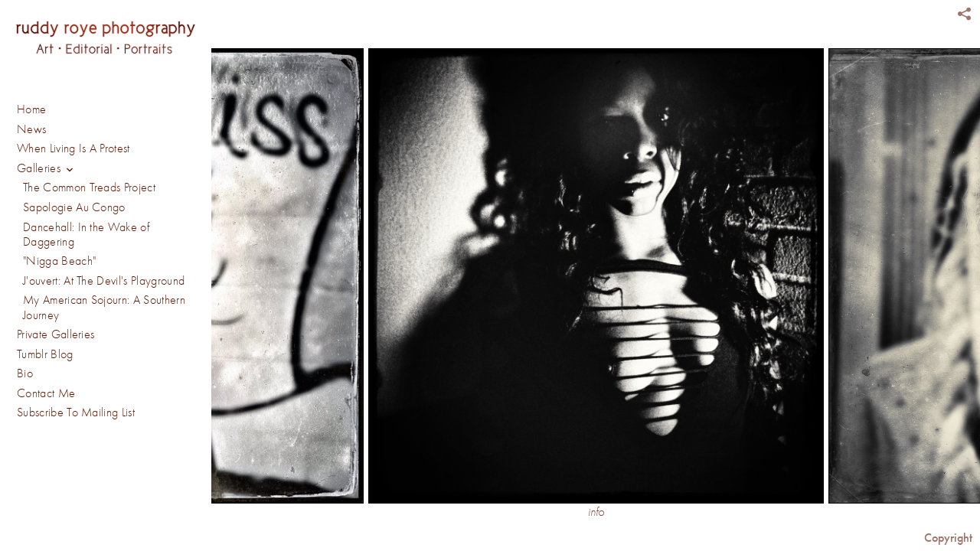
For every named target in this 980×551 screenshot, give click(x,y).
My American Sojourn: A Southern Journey (104, 307)
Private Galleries (56, 334)
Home (31, 109)
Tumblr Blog (45, 354)
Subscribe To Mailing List (76, 412)
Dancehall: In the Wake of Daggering (86, 235)
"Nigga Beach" (59, 261)
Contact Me (46, 393)
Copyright (948, 538)
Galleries (48, 170)
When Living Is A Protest (73, 148)
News (31, 129)
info (596, 512)
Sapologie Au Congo (74, 207)
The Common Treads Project (89, 187)
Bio (25, 373)
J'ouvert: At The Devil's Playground (104, 281)
